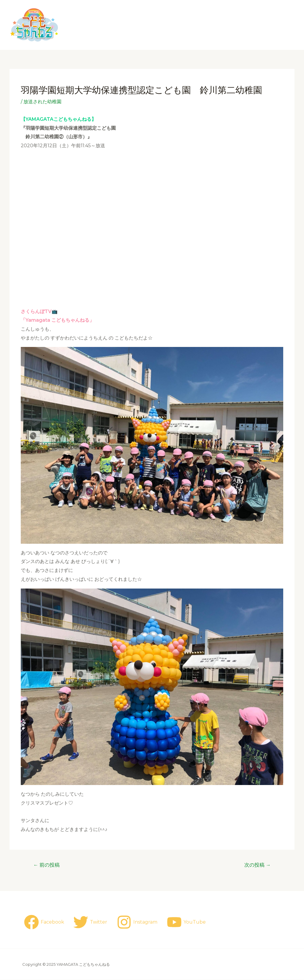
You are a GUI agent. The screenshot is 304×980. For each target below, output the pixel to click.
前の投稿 (47, 865)
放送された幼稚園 (42, 102)
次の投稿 (257, 865)
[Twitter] (91, 922)
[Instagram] (138, 922)
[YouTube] (187, 922)
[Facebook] (44, 922)
